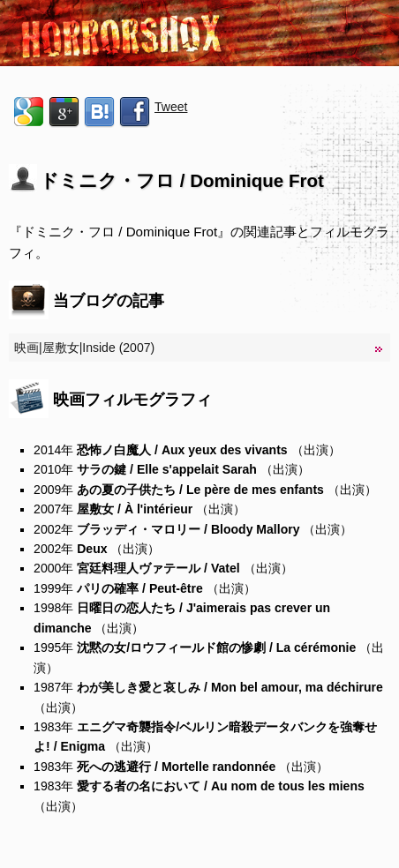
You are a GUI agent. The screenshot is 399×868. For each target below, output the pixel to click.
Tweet (171, 107)
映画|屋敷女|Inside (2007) (84, 348)
